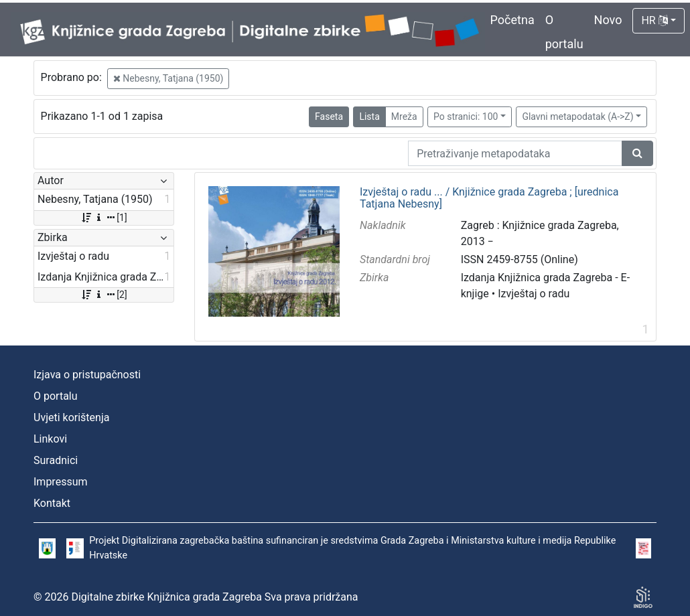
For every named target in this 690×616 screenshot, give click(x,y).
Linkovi (50, 439)
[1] (103, 218)
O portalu (56, 396)
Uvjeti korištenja (71, 417)
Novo (608, 20)
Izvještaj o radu (534, 294)
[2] (103, 295)
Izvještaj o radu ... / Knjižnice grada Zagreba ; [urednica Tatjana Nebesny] (489, 198)
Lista (369, 117)
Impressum (61, 482)
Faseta (329, 117)
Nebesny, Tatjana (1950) (168, 78)
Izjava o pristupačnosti (87, 375)
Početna (512, 20)
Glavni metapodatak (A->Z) (577, 117)
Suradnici (56, 460)
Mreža (404, 117)
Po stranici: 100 (466, 117)
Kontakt (52, 503)
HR (654, 20)
